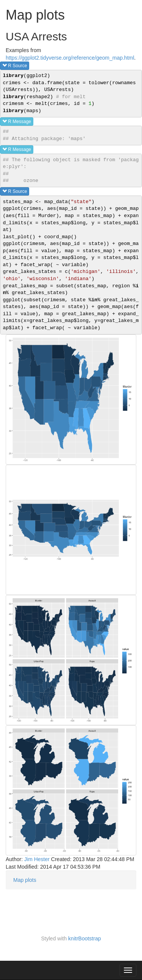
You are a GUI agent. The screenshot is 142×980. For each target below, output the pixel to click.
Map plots (25, 880)
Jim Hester (37, 859)
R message (17, 121)
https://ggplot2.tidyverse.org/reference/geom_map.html (70, 58)
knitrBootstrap (84, 938)
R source (15, 65)
